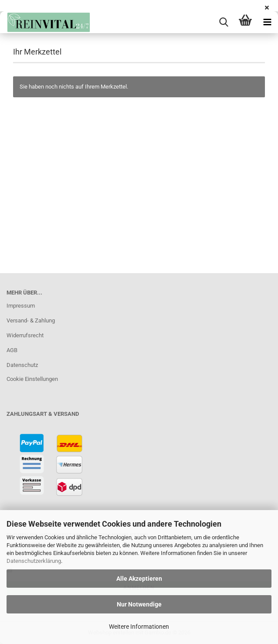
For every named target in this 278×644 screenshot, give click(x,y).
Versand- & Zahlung (31, 320)
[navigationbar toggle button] (267, 22)
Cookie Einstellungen (32, 379)
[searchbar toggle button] (224, 22)
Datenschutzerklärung (34, 561)
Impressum (21, 306)
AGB (12, 350)
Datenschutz (22, 365)
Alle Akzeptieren (139, 579)
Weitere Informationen (139, 627)
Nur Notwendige (139, 604)
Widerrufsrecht (25, 335)
